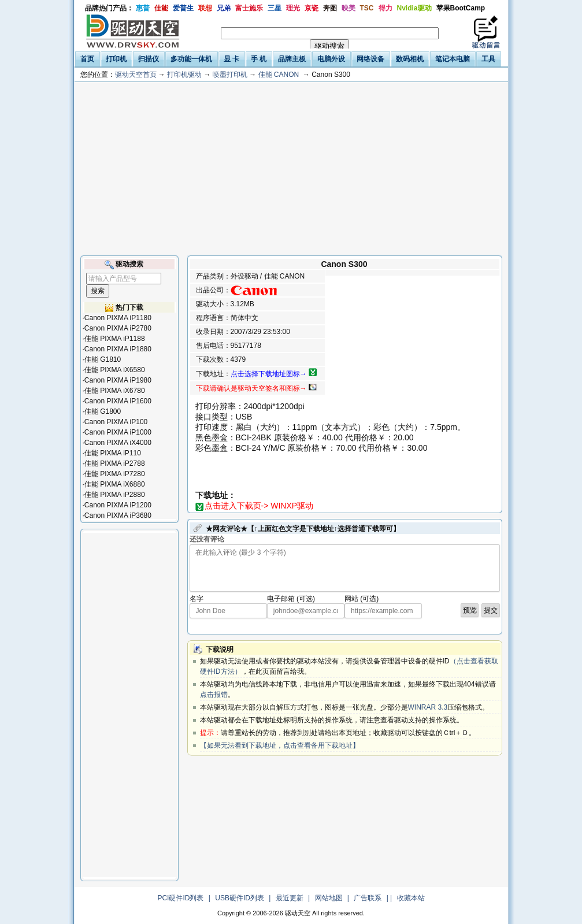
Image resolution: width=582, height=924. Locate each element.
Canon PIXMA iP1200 (118, 505)
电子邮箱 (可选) (291, 599)
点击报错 (214, 695)
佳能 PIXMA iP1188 (115, 339)
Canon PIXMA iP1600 (118, 401)
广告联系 (368, 898)
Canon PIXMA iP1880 (118, 349)
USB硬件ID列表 (240, 898)
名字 (197, 599)
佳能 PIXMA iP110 (113, 453)
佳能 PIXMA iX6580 (115, 370)
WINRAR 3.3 (428, 707)
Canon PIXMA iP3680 (118, 515)
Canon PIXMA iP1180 (118, 318)
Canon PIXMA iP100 (116, 422)
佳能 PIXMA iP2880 (115, 495)
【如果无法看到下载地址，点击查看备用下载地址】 (280, 745)
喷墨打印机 (230, 75)
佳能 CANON (279, 75)
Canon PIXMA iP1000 (118, 432)
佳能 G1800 (103, 411)
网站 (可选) (362, 599)
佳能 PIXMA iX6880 (115, 484)
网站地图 (329, 898)
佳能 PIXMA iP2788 (115, 463)
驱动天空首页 (136, 75)
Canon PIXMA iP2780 (118, 328)
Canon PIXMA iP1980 (118, 380)
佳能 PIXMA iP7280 (115, 474)
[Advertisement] (291, 169)
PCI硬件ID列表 (180, 898)
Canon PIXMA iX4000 (118, 443)
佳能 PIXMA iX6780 (115, 391)
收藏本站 (411, 898)
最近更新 (290, 898)
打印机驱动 (184, 75)
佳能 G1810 (103, 359)
